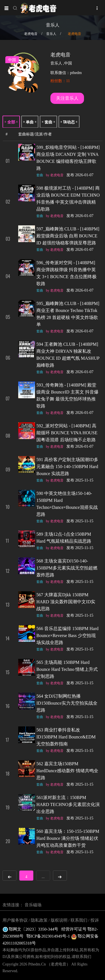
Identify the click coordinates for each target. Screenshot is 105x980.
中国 (68, 63)
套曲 (40, 175)
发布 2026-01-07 (80, 175)
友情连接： (13, 905)
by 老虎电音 (55, 175)
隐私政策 (39, 920)
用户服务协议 (15, 920)
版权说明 (59, 920)
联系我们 (79, 920)
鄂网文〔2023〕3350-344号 (31, 929)
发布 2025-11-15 (80, 480)
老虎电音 (31, 34)
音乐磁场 (33, 905)
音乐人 (51, 34)
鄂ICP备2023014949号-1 (49, 936)
